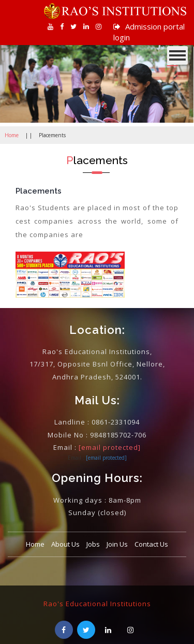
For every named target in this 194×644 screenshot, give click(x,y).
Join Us (117, 544)
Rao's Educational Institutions (97, 604)
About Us (65, 544)
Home (12, 135)
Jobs (93, 544)
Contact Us (151, 544)
